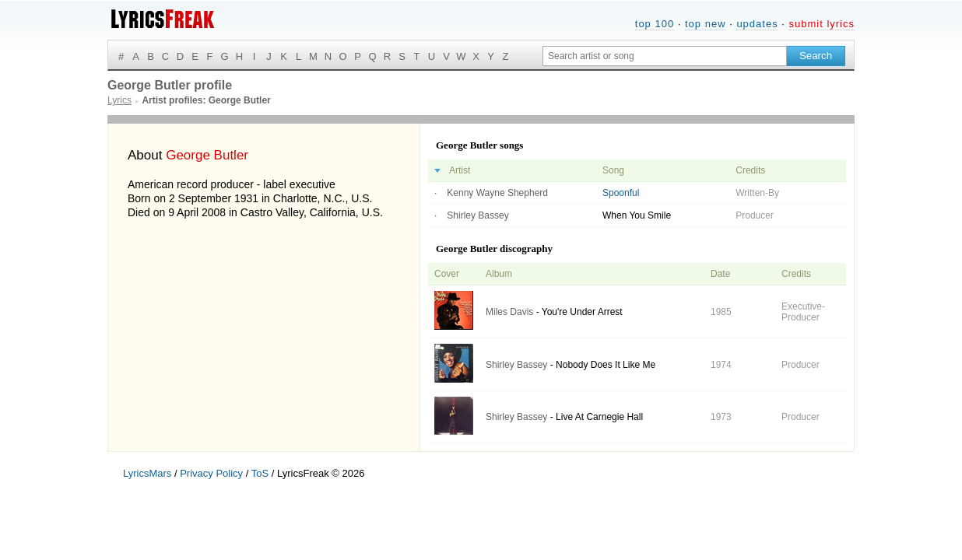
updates (757, 24)
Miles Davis (509, 312)
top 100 (655, 24)
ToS (260, 473)
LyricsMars (147, 473)
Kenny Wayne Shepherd (497, 193)
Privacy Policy (211, 473)
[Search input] (665, 56)
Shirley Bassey (477, 215)
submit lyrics (822, 24)
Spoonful (621, 193)
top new (706, 24)
